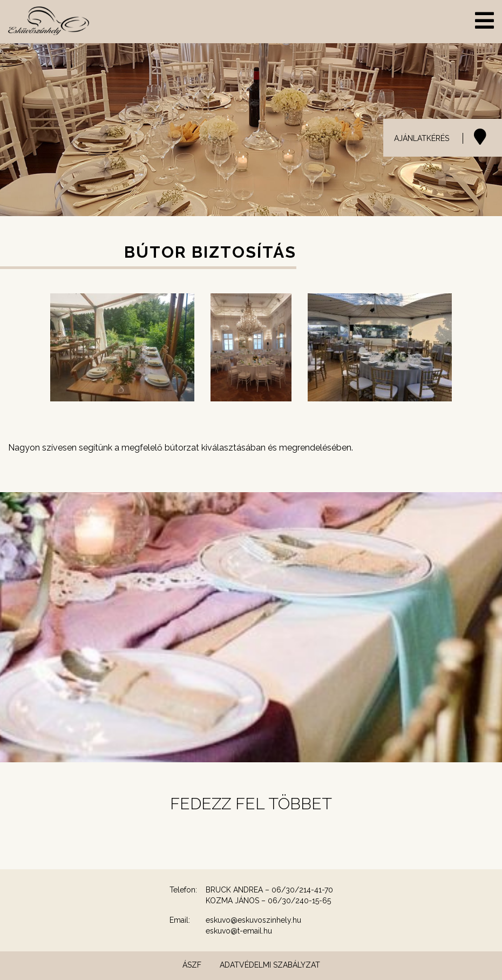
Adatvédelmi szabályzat (270, 965)
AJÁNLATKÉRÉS (422, 138)
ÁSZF (192, 965)
